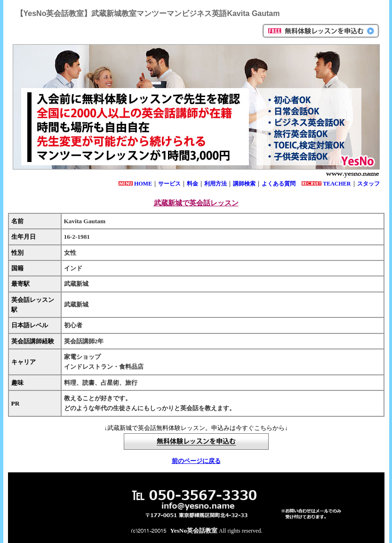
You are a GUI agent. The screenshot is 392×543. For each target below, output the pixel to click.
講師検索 (244, 184)
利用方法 (216, 184)
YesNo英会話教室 (194, 531)
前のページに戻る (196, 461)
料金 (192, 184)
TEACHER (337, 184)
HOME (143, 184)
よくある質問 (279, 184)
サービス (169, 184)
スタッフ (368, 184)
